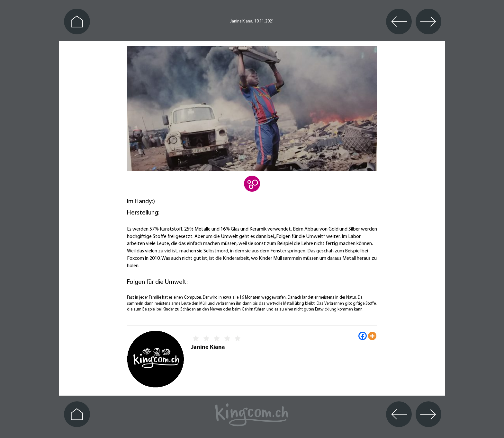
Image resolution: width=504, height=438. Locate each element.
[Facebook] (363, 336)
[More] (372, 336)
